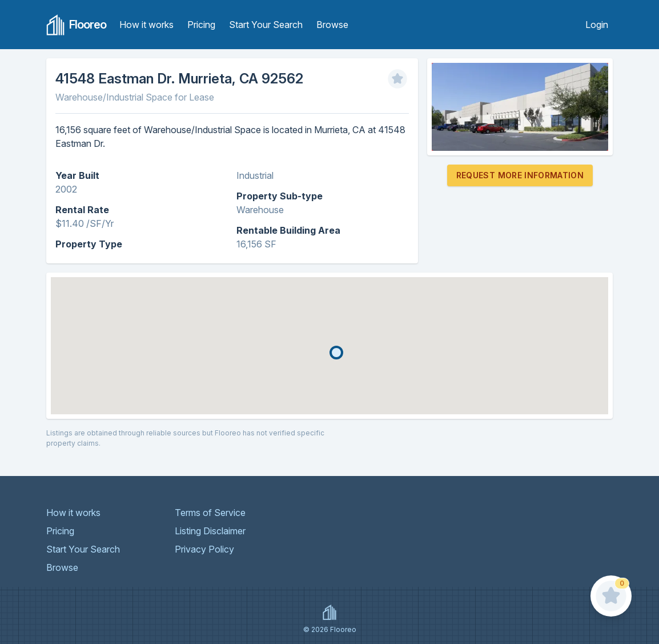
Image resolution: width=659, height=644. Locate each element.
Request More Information (520, 175)
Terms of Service (210, 513)
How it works (146, 25)
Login (597, 25)
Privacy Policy (204, 549)
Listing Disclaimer (210, 531)
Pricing (201, 25)
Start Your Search (266, 25)
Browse (332, 25)
